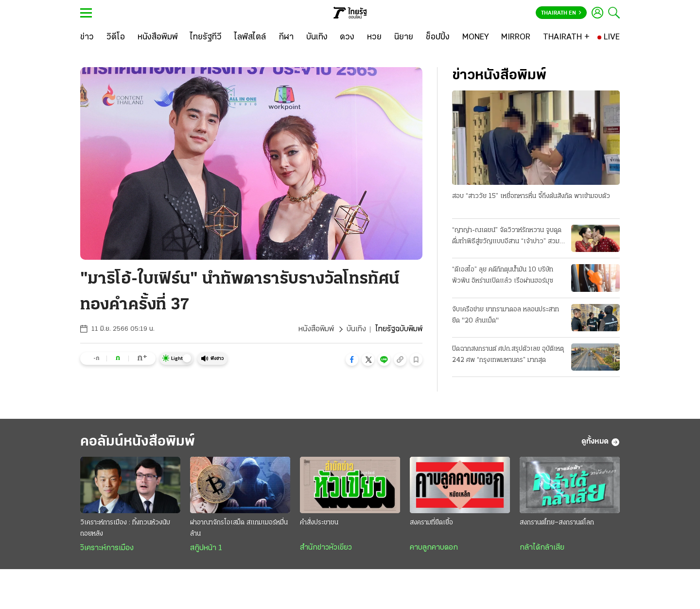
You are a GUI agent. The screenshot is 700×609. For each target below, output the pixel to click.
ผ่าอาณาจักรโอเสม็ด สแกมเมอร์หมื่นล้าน (239, 528)
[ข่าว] (87, 37)
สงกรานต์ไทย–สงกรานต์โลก (557, 523)
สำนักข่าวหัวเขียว (326, 548)
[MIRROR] (516, 37)
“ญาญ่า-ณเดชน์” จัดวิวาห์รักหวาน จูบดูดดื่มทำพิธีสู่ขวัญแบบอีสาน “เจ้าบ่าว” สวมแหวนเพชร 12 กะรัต (507, 237)
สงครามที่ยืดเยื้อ (431, 523)
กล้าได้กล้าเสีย (542, 548)
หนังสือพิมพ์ (316, 329)
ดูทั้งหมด (601, 442)
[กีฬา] (286, 37)
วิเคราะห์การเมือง (107, 548)
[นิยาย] (404, 37)
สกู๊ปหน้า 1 (206, 548)
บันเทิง (356, 329)
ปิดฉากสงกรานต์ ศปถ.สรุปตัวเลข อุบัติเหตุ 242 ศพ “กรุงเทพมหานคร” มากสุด (508, 355)
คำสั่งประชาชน (319, 523)
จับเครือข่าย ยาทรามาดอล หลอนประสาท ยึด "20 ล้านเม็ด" (506, 315)
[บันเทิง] (317, 37)
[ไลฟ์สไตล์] (250, 37)
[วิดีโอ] (116, 37)
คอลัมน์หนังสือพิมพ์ (138, 442)
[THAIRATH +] (566, 37)
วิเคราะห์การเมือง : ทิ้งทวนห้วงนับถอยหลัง (125, 528)
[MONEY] (476, 37)
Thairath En (561, 13)
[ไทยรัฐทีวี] (206, 37)
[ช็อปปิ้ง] (438, 37)
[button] (352, 359)
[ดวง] (347, 37)
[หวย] (374, 37)
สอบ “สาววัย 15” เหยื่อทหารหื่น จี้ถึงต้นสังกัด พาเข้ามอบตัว (531, 196)
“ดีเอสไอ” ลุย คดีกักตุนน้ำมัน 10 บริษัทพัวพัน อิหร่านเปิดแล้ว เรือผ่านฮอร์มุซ (503, 275)
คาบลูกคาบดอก (434, 548)
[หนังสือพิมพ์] (158, 37)
